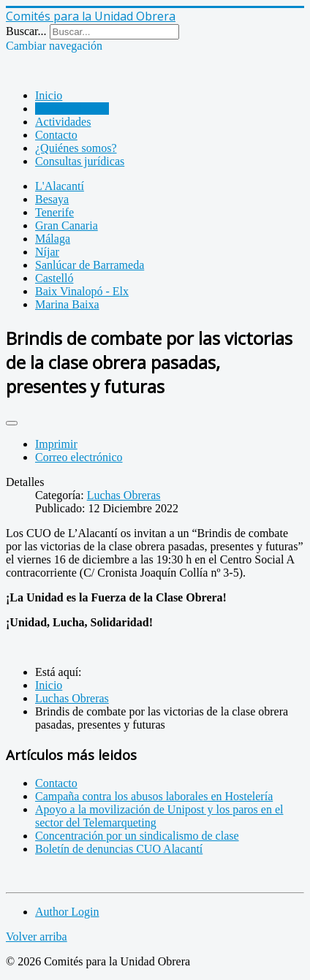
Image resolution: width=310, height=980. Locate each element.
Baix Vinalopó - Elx (82, 291)
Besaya (52, 199)
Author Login (67, 912)
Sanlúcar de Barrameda (90, 265)
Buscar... (26, 31)
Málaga (53, 239)
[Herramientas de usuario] (12, 423)
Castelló (54, 278)
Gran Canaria (67, 225)
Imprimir (56, 444)
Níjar (47, 252)
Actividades (63, 122)
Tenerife (54, 212)
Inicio (49, 95)
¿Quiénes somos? (76, 148)
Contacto (56, 135)
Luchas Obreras (72, 109)
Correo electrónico (79, 457)
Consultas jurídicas (80, 161)
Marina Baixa (67, 304)
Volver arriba (37, 937)
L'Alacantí (60, 186)
